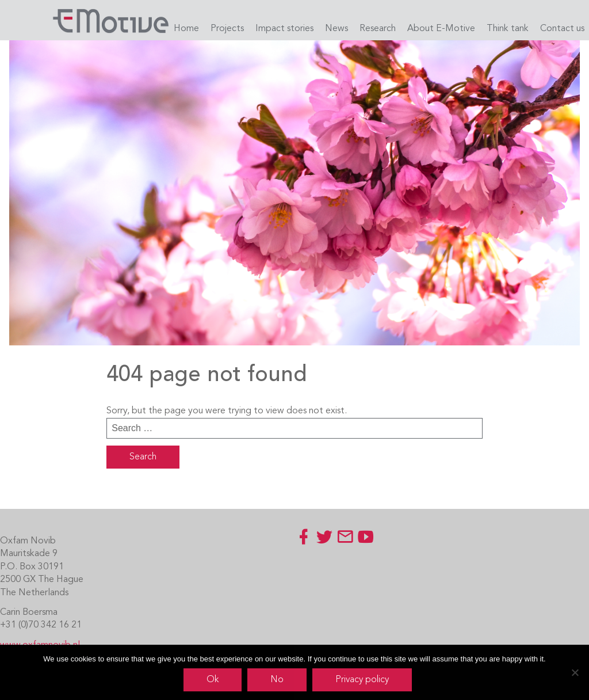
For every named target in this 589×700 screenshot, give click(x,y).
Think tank (508, 29)
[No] (575, 672)
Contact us (562, 29)
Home (186, 29)
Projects (227, 29)
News (336, 29)
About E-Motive (441, 29)
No (277, 680)
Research (378, 29)
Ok (213, 680)
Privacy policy (362, 680)
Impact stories (284, 29)
